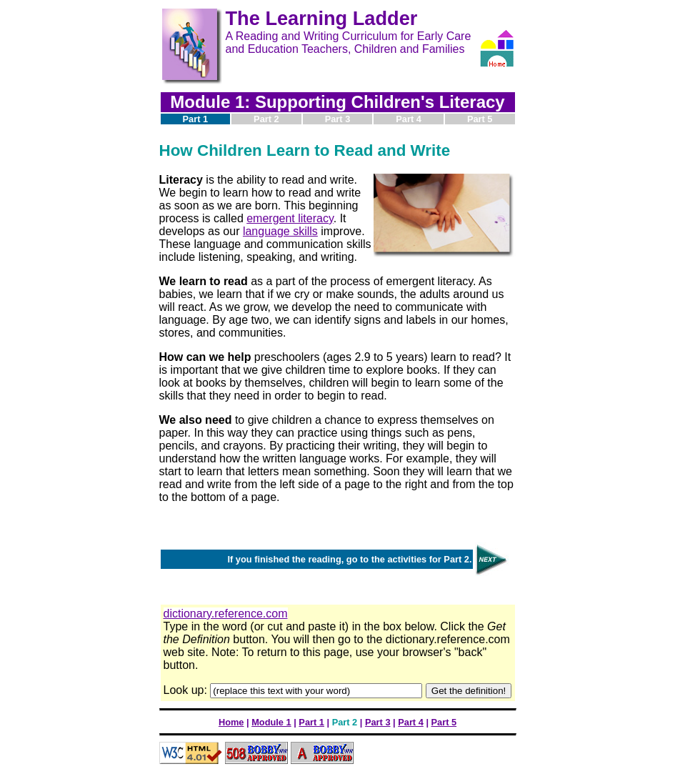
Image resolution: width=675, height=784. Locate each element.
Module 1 (271, 722)
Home (231, 722)
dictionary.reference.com (226, 614)
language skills (280, 231)
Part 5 (444, 722)
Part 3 (378, 722)
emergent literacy (290, 218)
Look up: (187, 690)
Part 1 (311, 722)
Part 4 (411, 722)
